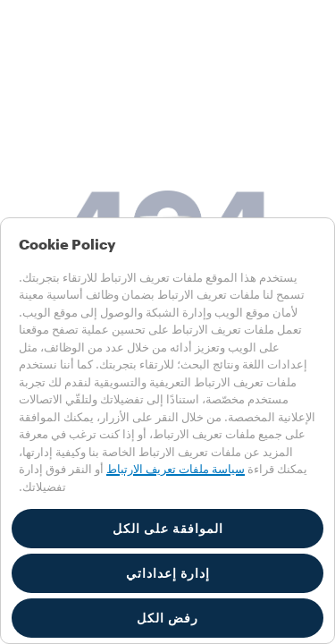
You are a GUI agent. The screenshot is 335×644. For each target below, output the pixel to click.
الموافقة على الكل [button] (168, 529)
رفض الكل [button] (167, 618)
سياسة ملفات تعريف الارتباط (176, 469)
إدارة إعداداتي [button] (168, 573)
